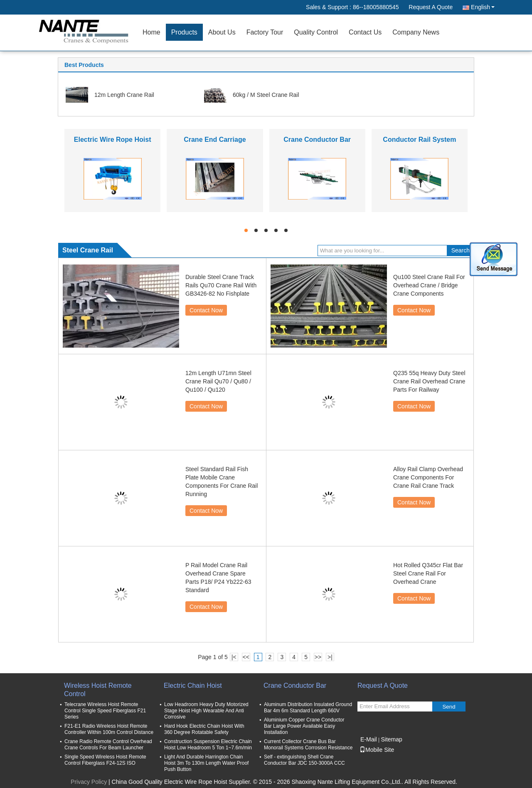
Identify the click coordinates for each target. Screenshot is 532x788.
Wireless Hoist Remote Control (98, 690)
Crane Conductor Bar (317, 140)
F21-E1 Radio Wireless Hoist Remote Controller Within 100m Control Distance (109, 729)
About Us (222, 32)
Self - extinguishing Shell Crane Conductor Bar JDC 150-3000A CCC (304, 760)
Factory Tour (265, 32)
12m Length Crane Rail (124, 95)
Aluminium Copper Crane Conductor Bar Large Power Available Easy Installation (304, 726)
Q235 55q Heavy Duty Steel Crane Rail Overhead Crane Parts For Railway (429, 381)
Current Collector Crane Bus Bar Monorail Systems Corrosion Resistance (308, 745)
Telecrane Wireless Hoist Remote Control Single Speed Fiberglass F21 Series (105, 711)
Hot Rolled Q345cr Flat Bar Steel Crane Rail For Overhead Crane (428, 573)
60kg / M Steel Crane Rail (266, 95)
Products (184, 32)
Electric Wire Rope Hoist (113, 140)
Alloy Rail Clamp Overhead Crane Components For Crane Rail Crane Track (428, 477)
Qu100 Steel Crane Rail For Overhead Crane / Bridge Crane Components (429, 285)
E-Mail (369, 739)
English (483, 7)
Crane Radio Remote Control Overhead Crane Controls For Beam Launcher (108, 745)
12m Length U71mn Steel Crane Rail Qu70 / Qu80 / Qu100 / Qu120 (218, 381)
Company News (416, 32)
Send (449, 707)
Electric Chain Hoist (193, 685)
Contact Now (206, 310)
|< (234, 657)
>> (318, 657)
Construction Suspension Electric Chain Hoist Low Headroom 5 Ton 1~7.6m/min (208, 745)
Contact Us (365, 32)
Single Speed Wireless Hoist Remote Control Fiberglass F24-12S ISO (105, 760)
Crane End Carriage (215, 140)
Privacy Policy (89, 782)
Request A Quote (431, 7)
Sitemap (391, 739)
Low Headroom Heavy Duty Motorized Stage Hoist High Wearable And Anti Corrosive (206, 711)
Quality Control (316, 32)
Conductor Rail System (419, 140)
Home (151, 32)
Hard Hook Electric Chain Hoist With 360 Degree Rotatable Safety (204, 729)
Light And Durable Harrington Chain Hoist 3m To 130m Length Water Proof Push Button (206, 763)
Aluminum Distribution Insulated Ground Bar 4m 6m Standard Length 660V (308, 708)
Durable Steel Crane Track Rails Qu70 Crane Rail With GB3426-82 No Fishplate (221, 285)
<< (246, 657)
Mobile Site (377, 750)
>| (330, 657)
